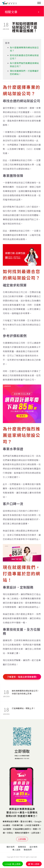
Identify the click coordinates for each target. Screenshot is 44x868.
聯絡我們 (28, 850)
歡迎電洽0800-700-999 (22, 758)
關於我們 (11, 847)
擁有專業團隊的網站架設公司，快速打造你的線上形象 (26, 692)
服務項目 (22, 847)
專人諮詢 (16, 850)
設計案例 (34, 847)
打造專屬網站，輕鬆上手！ (24, 708)
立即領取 (22, 751)
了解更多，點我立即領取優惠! (22, 677)
